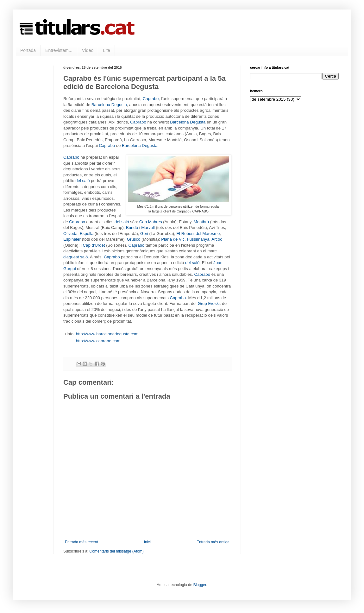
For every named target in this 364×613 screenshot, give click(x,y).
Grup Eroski (209, 303)
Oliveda (70, 234)
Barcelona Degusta (109, 105)
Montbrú (201, 222)
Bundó (132, 228)
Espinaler (72, 239)
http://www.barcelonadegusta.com (107, 334)
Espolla (87, 234)
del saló (82, 181)
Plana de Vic (173, 239)
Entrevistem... (59, 50)
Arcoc (217, 239)
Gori (144, 234)
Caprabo (151, 99)
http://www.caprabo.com (98, 341)
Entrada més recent (82, 542)
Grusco (134, 239)
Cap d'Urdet (94, 245)
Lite (107, 50)
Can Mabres (151, 222)
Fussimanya (198, 239)
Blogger (200, 585)
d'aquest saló (75, 257)
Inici (147, 542)
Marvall (148, 228)
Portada (28, 50)
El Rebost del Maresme (198, 234)
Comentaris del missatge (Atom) (116, 551)
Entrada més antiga (213, 542)
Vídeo (88, 50)
